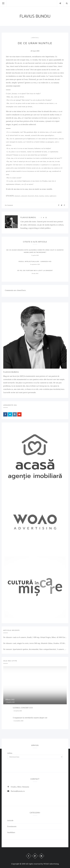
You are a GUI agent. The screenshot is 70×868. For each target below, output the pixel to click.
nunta (47, 196)
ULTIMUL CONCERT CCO (23, 708)
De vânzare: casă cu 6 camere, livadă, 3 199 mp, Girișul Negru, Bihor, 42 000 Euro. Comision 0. (35, 637)
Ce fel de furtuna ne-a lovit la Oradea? (35, 270)
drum (37, 196)
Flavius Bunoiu (28, 217)
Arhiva (10, 753)
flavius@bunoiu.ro (18, 791)
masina (42, 196)
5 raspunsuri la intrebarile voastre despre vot (30, 718)
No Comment (9, 205)
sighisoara (53, 196)
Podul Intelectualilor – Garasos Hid (35, 261)
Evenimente (12, 826)
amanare (17, 196)
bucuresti (31, 196)
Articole (35, 38)
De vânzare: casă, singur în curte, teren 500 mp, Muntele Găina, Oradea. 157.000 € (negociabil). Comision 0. (35, 643)
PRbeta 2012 (10, 700)
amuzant (24, 196)
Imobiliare (11, 832)
